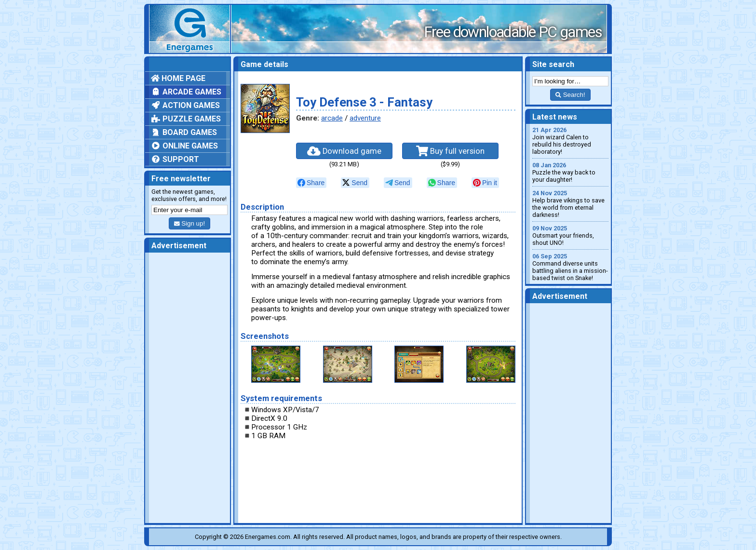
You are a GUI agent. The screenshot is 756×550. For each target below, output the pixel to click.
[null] (311, 183)
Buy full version (450, 151)
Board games (184, 132)
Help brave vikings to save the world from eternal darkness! (570, 204)
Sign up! (189, 223)
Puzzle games (186, 119)
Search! (570, 95)
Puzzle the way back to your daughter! (570, 172)
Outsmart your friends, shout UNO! (570, 235)
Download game (344, 151)
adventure (365, 118)
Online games (184, 146)
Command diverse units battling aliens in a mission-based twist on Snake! (570, 267)
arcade (332, 118)
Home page (178, 78)
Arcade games (186, 92)
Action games (185, 105)
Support (175, 159)
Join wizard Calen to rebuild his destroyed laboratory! (570, 141)
